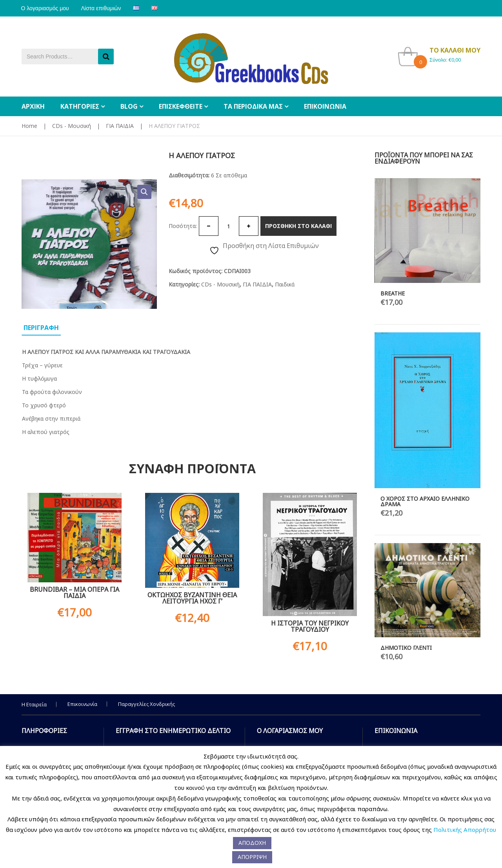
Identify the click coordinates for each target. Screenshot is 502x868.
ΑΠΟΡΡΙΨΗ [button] (252, 857)
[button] (144, 192)
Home (29, 126)
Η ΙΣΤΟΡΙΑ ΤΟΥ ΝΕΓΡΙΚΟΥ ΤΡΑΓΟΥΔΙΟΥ (310, 626)
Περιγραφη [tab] (41, 328)
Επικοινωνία (82, 704)
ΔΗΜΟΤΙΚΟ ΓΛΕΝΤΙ (406, 648)
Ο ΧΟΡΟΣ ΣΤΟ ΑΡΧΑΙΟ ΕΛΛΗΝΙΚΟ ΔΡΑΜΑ (425, 501)
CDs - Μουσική (72, 126)
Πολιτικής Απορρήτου (465, 830)
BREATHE (393, 293)
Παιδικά (285, 284)
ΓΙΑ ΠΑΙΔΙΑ (120, 126)
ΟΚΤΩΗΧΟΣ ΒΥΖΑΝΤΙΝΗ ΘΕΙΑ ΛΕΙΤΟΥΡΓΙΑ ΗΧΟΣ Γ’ (192, 598)
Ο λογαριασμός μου (45, 8)
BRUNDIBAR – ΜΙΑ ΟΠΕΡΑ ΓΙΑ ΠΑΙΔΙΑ (75, 593)
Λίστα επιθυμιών (103, 8)
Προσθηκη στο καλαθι (298, 226)
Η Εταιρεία (34, 704)
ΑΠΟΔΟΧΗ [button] (252, 843)
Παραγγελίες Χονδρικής (146, 704)
